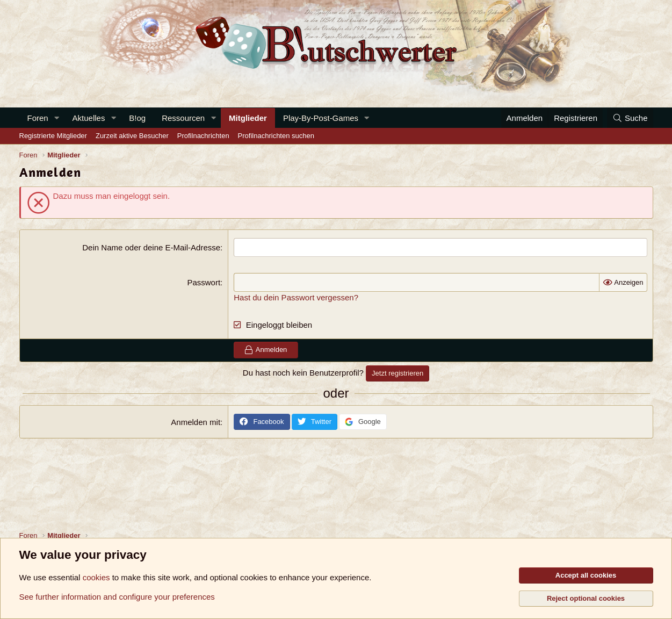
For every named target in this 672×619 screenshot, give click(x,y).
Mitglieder (248, 118)
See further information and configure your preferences (117, 597)
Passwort (204, 282)
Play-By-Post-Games (321, 118)
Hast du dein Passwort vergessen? (296, 297)
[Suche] (630, 118)
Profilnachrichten (203, 136)
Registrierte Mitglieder (53, 136)
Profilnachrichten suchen (276, 136)
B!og (137, 118)
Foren (38, 118)
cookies (96, 577)
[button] (57, 118)
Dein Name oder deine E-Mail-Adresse (151, 247)
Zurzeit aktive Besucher (132, 136)
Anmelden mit (196, 422)
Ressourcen (183, 118)
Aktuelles (89, 118)
